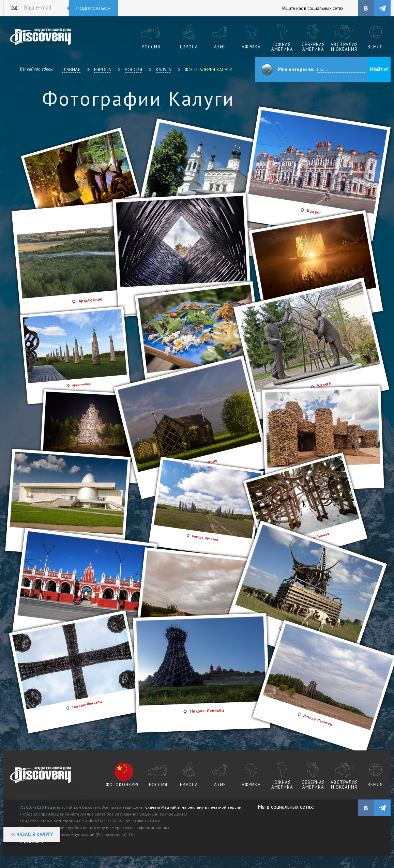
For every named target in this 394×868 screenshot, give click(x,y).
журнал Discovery (41, 775)
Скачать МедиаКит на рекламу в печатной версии (193, 807)
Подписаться (94, 8)
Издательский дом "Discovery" (41, 37)
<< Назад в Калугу (32, 834)
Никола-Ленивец (87, 704)
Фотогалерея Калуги (209, 70)
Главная (71, 70)
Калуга (163, 70)
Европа (103, 70)
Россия (133, 70)
